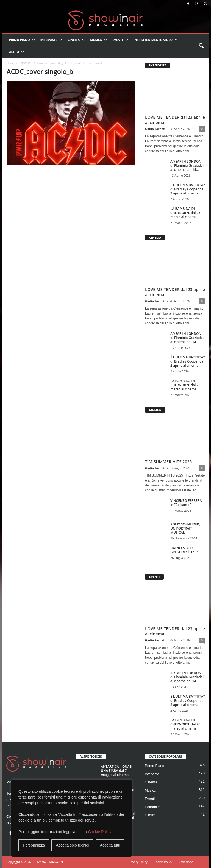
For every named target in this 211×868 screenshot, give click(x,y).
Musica (98, 40)
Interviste (51, 40)
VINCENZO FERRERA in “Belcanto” (186, 503)
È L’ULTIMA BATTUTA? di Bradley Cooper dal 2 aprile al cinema (188, 189)
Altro (16, 52)
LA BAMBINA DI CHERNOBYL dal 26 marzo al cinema (185, 213)
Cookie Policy (100, 832)
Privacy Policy (138, 862)
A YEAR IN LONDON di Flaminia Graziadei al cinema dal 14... (187, 165)
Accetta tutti (110, 845)
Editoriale (152, 807)
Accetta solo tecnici (73, 845)
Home (10, 63)
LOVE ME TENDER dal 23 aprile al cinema (175, 120)
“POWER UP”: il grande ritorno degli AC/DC (46, 63)
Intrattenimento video (156, 40)
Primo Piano (22, 40)
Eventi (120, 40)
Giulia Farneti (155, 129)
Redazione (186, 862)
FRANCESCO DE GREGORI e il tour (184, 550)
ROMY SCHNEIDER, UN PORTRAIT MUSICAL (185, 528)
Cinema (76, 40)
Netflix (150, 815)
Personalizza (34, 845)
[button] (201, 46)
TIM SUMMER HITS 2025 (168, 461)
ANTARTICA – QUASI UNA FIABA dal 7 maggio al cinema (116, 771)
